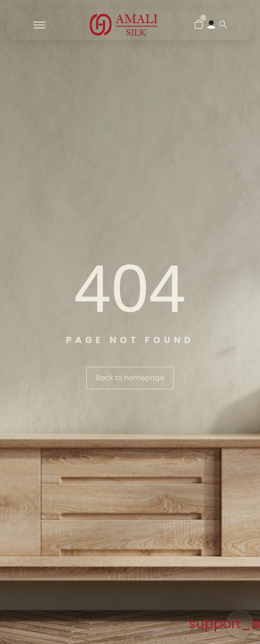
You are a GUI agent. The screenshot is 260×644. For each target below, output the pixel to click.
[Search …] (223, 25)
